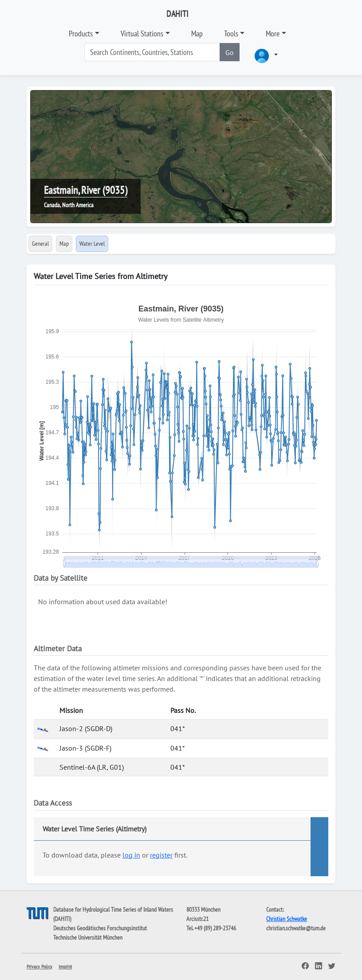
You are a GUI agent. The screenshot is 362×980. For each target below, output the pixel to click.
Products (81, 33)
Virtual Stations (142, 33)
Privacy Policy (39, 966)
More (273, 33)
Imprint (65, 966)
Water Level (92, 244)
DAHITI (177, 14)
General (40, 244)
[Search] (152, 52)
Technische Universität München (88, 937)
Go (230, 52)
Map (197, 33)
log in (131, 855)
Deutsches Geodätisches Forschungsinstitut (100, 928)
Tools (231, 33)
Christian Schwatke (287, 919)
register (161, 855)
